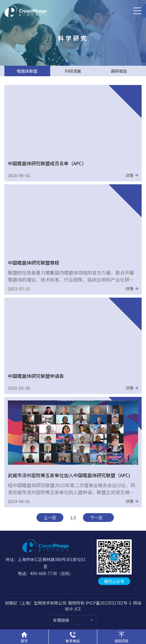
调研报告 (119, 71)
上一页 (50, 518)
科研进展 (73, 71)
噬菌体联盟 (27, 71)
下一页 (98, 518)
